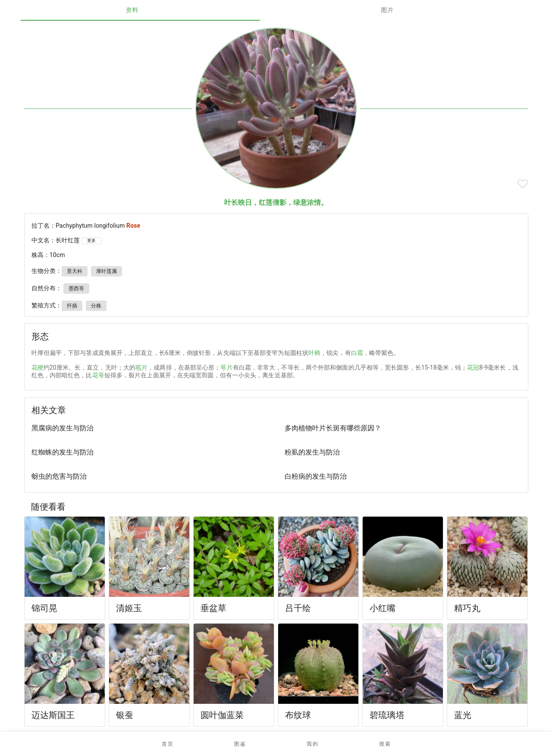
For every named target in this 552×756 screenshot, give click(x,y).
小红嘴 (383, 608)
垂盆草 (213, 608)
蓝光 (463, 715)
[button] (240, 744)
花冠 (473, 367)
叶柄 (314, 353)
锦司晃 (44, 608)
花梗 (38, 367)
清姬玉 (129, 608)
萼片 (226, 367)
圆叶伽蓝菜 (222, 715)
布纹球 (298, 715)
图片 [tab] (404, 10)
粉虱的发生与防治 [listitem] (312, 452)
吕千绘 (298, 608)
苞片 (141, 367)
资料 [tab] (149, 10)
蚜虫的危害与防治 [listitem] (59, 476)
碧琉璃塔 (387, 715)
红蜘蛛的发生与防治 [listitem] (63, 452)
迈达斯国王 (53, 715)
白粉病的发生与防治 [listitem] (316, 476)
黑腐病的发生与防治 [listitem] (63, 428)
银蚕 (125, 715)
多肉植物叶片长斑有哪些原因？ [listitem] (333, 428)
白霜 (357, 353)
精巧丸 (467, 608)
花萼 (98, 375)
